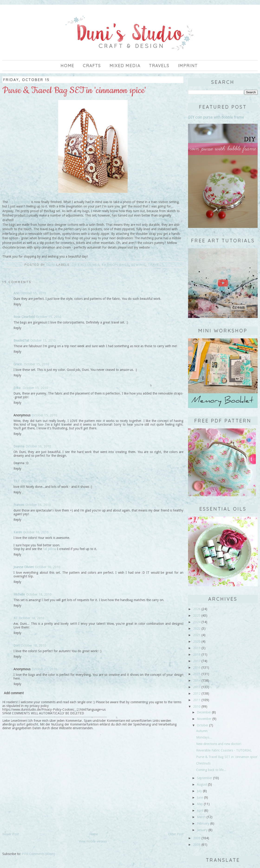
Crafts (92, 66)
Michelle (19, 594)
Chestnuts (203, 763)
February (203, 823)
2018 (197, 654)
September (205, 778)
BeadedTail (21, 340)
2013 (197, 687)
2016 (197, 667)
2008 (197, 845)
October (203, 725)
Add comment (14, 693)
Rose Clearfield (24, 317)
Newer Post (11, 834)
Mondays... (204, 737)
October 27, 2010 (44, 669)
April (200, 810)
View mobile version (93, 841)
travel (155, 265)
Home (67, 66)
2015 (197, 674)
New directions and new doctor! (219, 744)
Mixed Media (125, 66)
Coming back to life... (211, 770)
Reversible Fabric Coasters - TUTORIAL (224, 750)
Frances (19, 505)
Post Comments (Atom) (38, 854)
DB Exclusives (86, 265)
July (199, 791)
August (202, 784)
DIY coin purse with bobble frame (216, 117)
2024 (197, 622)
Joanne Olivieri (24, 567)
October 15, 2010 (33, 293)
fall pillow (50, 549)
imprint (188, 66)
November (204, 719)
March (201, 817)
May (200, 804)
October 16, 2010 (38, 446)
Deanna (19, 446)
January (202, 830)
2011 (197, 700)
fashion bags (115, 265)
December (204, 712)
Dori (16, 645)
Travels (159, 66)
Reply (17, 304)
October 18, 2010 (39, 594)
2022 (197, 628)
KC (16, 618)
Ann (16, 293)
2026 (197, 609)
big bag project (19, 202)
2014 (197, 680)
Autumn (202, 731)
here (154, 247)
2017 (197, 661)
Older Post (176, 834)
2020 (197, 641)
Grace (18, 364)
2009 (197, 838)
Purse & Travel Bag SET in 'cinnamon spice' (227, 757)
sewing (138, 265)
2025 (197, 615)
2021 (197, 635)
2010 (197, 706)
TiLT (17, 481)
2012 (197, 693)
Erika (17, 388)
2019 (197, 648)
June (200, 797)
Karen (18, 532)
